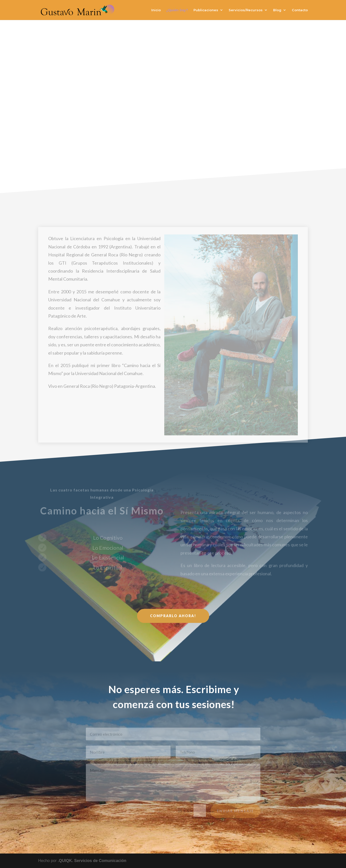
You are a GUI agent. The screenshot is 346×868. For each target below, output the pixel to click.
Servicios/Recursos (246, 10)
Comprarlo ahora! (173, 616)
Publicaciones (206, 10)
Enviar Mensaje (235, 813)
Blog (277, 10)
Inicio (156, 10)
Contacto (300, 10)
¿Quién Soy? (177, 10)
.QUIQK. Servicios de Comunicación (92, 861)
